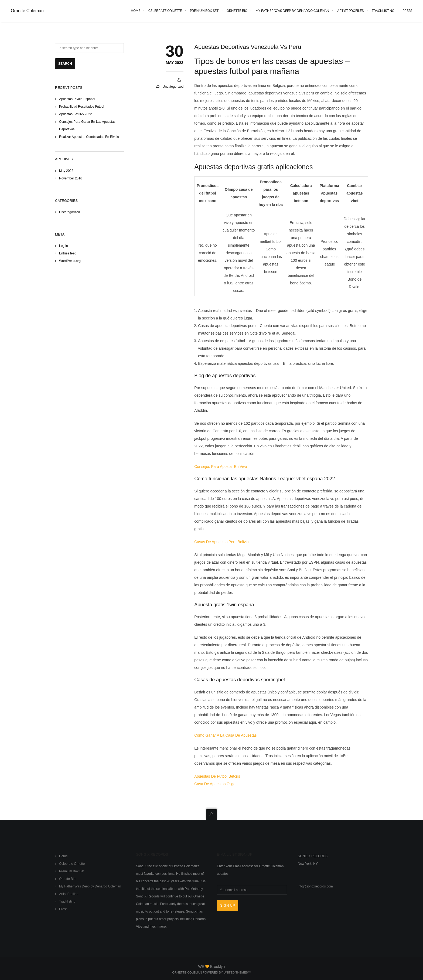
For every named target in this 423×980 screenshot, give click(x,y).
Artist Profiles (69, 894)
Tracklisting (67, 901)
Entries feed (68, 253)
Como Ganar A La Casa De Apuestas (225, 735)
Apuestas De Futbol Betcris (217, 776)
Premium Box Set (72, 871)
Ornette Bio (67, 879)
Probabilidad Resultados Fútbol (82, 107)
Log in (64, 246)
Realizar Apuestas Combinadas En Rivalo (89, 137)
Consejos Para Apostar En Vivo (221, 467)
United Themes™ (237, 972)
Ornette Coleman (27, 11)
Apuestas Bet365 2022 (75, 114)
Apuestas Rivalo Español (77, 99)
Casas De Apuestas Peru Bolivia (221, 542)
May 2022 (66, 171)
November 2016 (71, 178)
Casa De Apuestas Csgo (215, 784)
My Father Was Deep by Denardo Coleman (90, 886)
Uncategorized (69, 212)
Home (63, 856)
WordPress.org (70, 261)
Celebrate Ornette (72, 864)
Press (63, 909)
